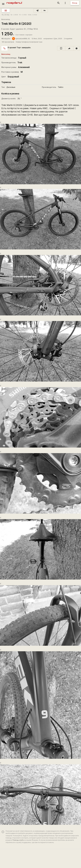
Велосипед (6, 19)
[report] (77, 48)
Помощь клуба (18, 840)
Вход (75, 3)
